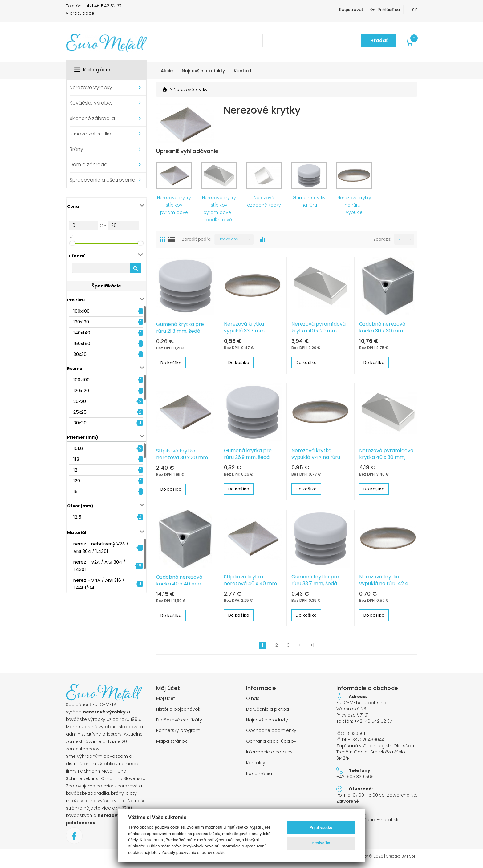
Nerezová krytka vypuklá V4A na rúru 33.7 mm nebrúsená (316, 460)
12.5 (77, 517)
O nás (253, 702)
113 (76, 459)
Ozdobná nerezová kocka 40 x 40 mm (179, 584)
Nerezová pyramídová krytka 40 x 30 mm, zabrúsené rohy (386, 460)
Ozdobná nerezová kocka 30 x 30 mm (382, 331)
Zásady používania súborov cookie (193, 852)
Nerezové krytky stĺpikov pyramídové (174, 208)
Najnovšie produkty (267, 723)
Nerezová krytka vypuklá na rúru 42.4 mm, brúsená (384, 587)
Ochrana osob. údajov (271, 744)
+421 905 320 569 (355, 780)
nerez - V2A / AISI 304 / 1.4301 (99, 566)
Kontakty (256, 766)
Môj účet (166, 702)
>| (312, 648)
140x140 (82, 333)
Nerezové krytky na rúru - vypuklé (354, 208)
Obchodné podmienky (271, 734)
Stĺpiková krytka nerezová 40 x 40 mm (250, 583)
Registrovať (351, 10)
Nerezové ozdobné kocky (264, 204)
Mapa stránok (172, 744)
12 (75, 470)
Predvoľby (321, 843)
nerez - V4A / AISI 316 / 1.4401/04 (99, 584)
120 (77, 481)
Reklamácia (259, 776)
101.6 (78, 448)
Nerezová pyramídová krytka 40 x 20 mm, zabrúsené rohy (319, 334)
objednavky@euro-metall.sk (367, 823)
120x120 (81, 322)
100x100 (81, 311)
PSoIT (412, 859)
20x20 (80, 401)
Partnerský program (178, 734)
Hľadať (379, 40)
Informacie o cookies (269, 755)
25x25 (80, 412)
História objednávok (178, 712)
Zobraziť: (382, 242)
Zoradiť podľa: (197, 242)
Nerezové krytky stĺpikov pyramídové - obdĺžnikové (219, 211)
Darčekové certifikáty (179, 723)
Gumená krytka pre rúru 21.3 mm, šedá (180, 331)
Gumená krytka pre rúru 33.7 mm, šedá (315, 583)
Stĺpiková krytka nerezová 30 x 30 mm (182, 457)
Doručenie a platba (268, 712)
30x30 (80, 354)
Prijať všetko (321, 828)
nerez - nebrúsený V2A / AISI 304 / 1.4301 (101, 547)
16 (75, 491)
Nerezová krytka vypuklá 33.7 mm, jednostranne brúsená (251, 334)
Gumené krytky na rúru (309, 204)
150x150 (82, 343)
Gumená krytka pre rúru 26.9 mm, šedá (248, 457)
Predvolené (228, 242)
